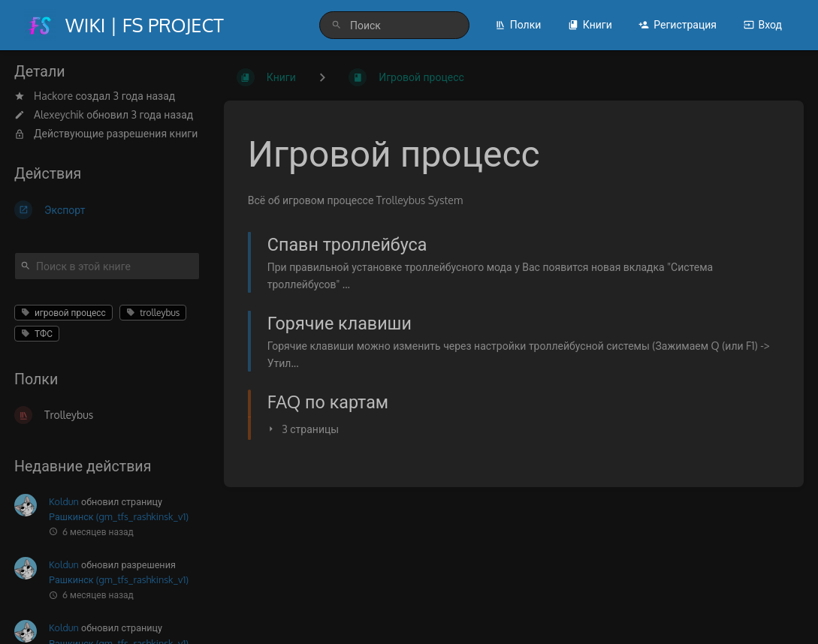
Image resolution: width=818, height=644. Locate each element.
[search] (394, 25)
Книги (590, 24)
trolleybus (153, 313)
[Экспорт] (107, 209)
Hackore (53, 96)
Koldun (64, 501)
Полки (518, 24)
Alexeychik (59, 114)
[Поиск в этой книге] (107, 266)
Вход (763, 24)
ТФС (37, 334)
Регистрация (678, 24)
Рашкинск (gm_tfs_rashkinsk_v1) (119, 516)
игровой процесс (63, 313)
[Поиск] (337, 25)
